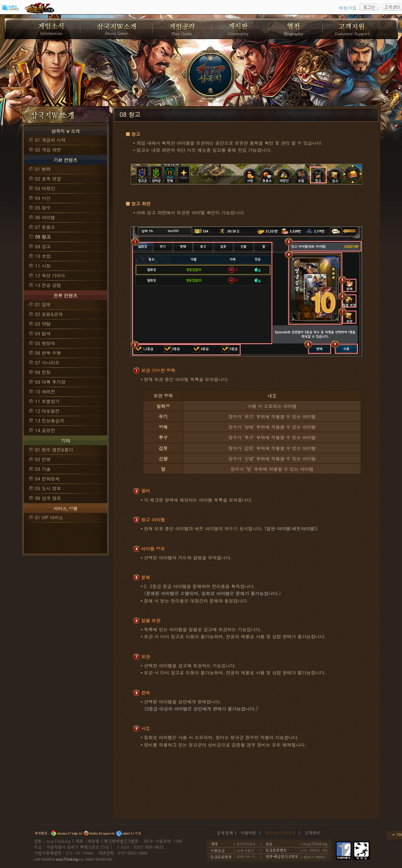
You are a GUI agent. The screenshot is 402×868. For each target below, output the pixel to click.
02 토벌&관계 (49, 314)
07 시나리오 (47, 362)
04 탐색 (43, 333)
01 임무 (43, 304)
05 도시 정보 (48, 488)
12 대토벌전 (47, 411)
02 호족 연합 (48, 178)
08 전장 (43, 372)
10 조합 (43, 256)
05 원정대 (45, 343)
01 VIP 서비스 (49, 517)
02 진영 (43, 459)
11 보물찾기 (47, 401)
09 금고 (43, 246)
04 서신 (43, 198)
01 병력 (43, 169)
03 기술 (43, 469)
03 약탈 (43, 324)
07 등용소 (45, 227)
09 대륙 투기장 (50, 382)
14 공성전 (45, 430)
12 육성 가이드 (50, 275)
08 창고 (43, 237)
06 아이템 (45, 217)
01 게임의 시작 (50, 140)
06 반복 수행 (48, 353)
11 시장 (43, 266)
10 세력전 (45, 391)
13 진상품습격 (50, 420)
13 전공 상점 (48, 285)
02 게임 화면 (48, 149)
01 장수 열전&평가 (54, 449)
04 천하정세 (47, 478)
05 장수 (43, 208)
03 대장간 (45, 188)
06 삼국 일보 (48, 498)
